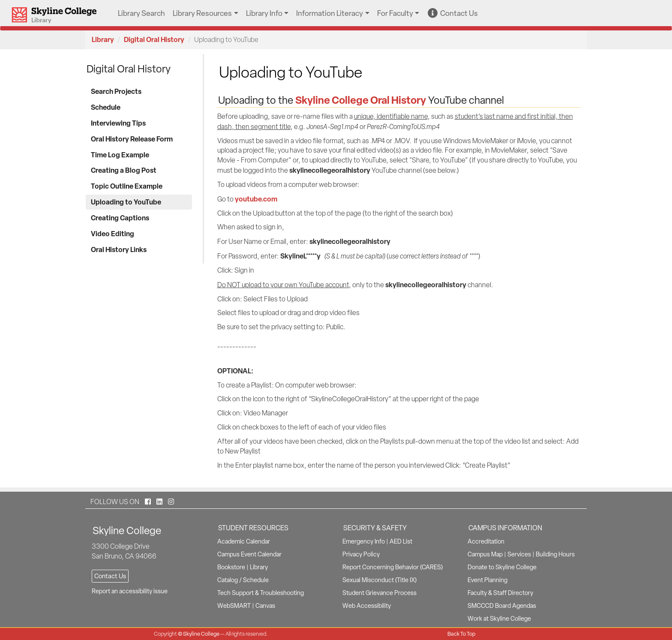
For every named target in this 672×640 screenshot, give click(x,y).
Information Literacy (330, 13)
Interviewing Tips (118, 123)
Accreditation (486, 541)
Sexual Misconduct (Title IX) (379, 580)
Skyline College (201, 634)
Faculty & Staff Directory (500, 593)
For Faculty (395, 13)
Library (103, 39)
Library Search (141, 13)
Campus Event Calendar (249, 554)
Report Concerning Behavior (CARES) (393, 567)
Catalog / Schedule (243, 580)
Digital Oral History (154, 39)
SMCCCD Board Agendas (502, 606)
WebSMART (234, 606)
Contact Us (453, 13)
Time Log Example (120, 155)
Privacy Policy (361, 554)
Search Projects (116, 91)
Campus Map (485, 554)
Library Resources (202, 13)
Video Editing (112, 234)
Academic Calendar (244, 541)
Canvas (265, 606)
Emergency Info (364, 541)
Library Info (264, 13)
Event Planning (487, 580)
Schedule (106, 107)
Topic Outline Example (127, 186)
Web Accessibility (367, 606)
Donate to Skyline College (502, 567)
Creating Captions (120, 218)
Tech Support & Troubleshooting (261, 593)
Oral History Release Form (132, 139)
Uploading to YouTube (126, 202)
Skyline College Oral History (361, 100)
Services (519, 554)
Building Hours (555, 554)
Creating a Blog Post (124, 170)
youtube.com (256, 199)
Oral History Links (119, 249)
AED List (401, 541)
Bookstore (231, 567)
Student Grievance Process (379, 593)
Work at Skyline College (499, 619)
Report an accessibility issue (130, 591)
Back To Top (461, 634)
